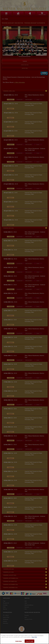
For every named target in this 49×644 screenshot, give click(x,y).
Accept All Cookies (29, 641)
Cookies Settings (18, 641)
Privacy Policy (34, 637)
